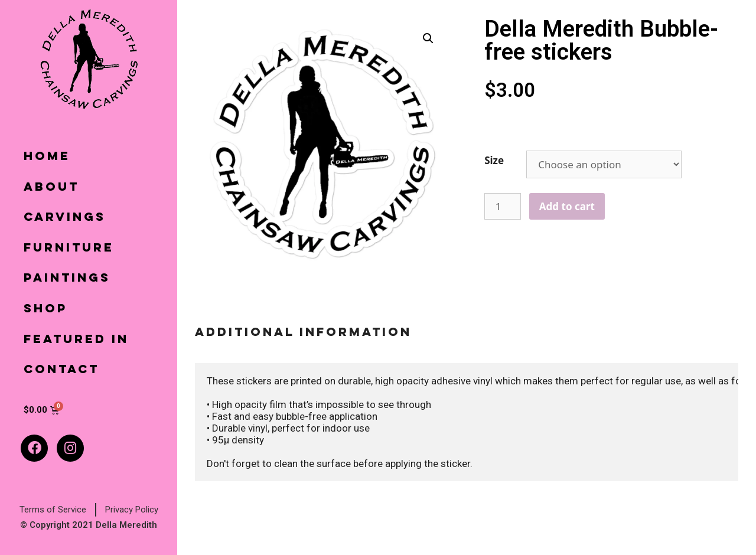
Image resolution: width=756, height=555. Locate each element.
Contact (61, 370)
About (51, 188)
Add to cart (567, 206)
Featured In (76, 340)
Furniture (69, 249)
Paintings (67, 279)
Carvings (65, 218)
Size (494, 160)
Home (47, 157)
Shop (45, 309)
